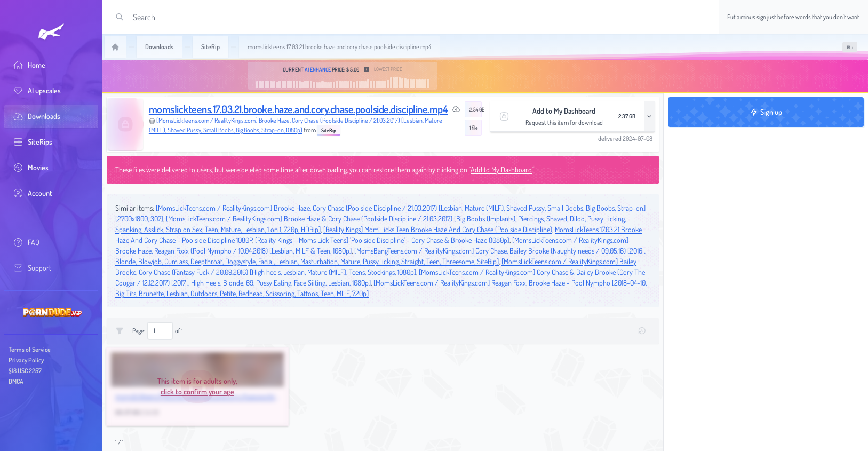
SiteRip (329, 130)
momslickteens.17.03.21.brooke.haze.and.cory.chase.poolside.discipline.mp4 (298, 109)
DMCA (16, 381)
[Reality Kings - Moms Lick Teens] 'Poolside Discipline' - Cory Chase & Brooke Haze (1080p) (382, 240)
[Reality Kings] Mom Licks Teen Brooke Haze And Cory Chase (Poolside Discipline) (438, 229)
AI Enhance (318, 69)
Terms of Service (30, 349)
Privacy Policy (26, 360)
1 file (474, 128)
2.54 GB (476, 109)
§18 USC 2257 (25, 371)
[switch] (850, 47)
